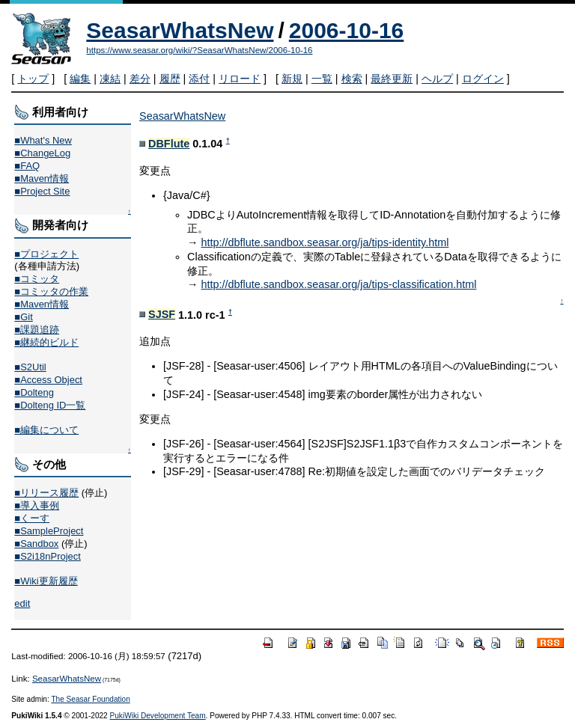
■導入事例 (37, 505)
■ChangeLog (42, 153)
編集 (80, 79)
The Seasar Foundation (90, 699)
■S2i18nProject (47, 556)
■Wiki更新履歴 (46, 581)
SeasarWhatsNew (180, 30)
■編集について (46, 430)
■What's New (43, 140)
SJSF (162, 314)
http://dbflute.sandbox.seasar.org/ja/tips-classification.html (338, 284)
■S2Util (30, 367)
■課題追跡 (37, 330)
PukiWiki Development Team (158, 716)
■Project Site (42, 191)
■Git (23, 317)
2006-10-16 (346, 30)
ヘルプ (437, 79)
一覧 (322, 79)
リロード (240, 79)
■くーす (32, 518)
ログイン (483, 79)
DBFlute (169, 144)
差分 (140, 79)
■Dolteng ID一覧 (50, 405)
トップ (33, 79)
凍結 (110, 79)
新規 (292, 79)
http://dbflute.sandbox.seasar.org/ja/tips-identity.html (325, 242)
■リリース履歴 (46, 493)
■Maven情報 (42, 178)
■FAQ (27, 166)
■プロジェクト (46, 254)
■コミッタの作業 (51, 291)
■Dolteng (34, 392)
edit (22, 603)
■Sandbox (36, 544)
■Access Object (48, 380)
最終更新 (392, 79)
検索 (352, 79)
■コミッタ (37, 279)
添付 (199, 79)
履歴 (170, 79)
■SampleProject (49, 531)
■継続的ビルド (46, 342)
